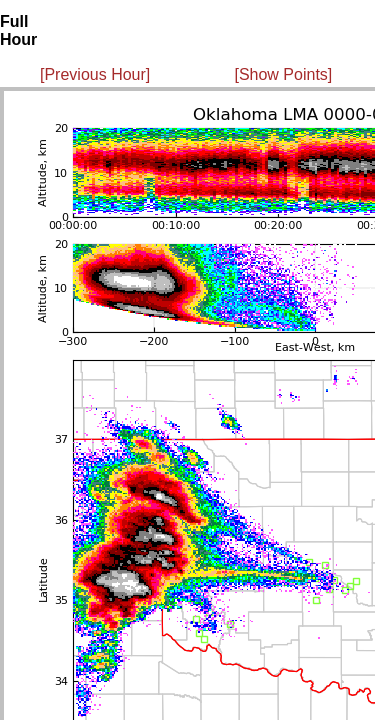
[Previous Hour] (95, 74)
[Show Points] (283, 74)
